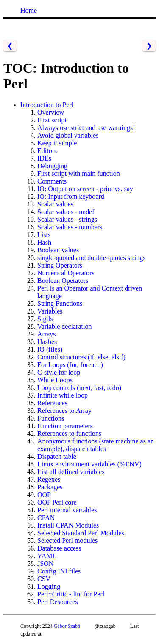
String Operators (60, 265)
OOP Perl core (57, 502)
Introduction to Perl (47, 105)
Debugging (52, 166)
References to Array (64, 411)
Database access (59, 548)
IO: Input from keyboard (71, 196)
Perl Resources (58, 602)
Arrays (47, 334)
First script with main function (79, 174)
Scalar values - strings (67, 219)
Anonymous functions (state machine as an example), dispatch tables (96, 445)
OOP (44, 495)
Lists (44, 235)
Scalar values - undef (66, 212)
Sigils (45, 319)
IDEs (44, 158)
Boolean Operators (63, 281)
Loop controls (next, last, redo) (79, 388)
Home (29, 10)
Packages (50, 487)
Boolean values (58, 250)
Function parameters (65, 426)
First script (52, 120)
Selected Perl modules (67, 541)
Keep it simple (57, 143)
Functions (51, 418)
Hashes (47, 342)
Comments (52, 181)
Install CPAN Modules (68, 525)
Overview (51, 112)
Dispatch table (57, 456)
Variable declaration (64, 326)
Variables (50, 311)
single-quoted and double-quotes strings (92, 258)
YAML (47, 556)
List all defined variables (71, 472)
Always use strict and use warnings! (86, 128)
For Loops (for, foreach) (70, 365)
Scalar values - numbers (70, 227)
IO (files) (50, 349)
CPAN (46, 518)
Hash (44, 242)
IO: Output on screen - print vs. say (85, 189)
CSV (44, 579)
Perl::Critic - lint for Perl (71, 594)
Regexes (49, 479)
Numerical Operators (66, 273)
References (52, 403)
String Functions (60, 304)
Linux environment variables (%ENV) (89, 464)
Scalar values (55, 204)
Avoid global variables (68, 135)
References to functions (69, 434)
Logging (49, 586)
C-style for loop (59, 372)
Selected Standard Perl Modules (81, 533)
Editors (47, 151)
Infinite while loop (63, 395)
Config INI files (59, 571)
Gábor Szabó (67, 626)
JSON (45, 563)
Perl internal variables (67, 510)
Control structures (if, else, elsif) (81, 357)
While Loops (55, 380)
